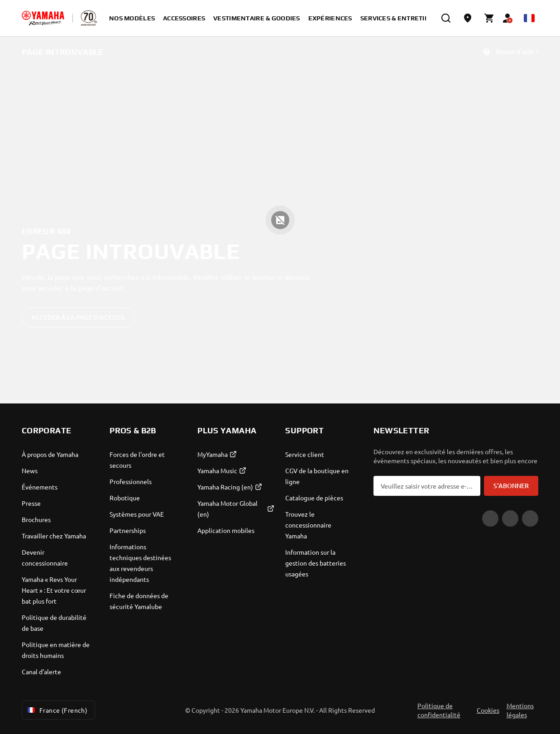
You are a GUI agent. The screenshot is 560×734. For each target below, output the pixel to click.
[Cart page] (489, 18)
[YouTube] (490, 518)
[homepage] (43, 18)
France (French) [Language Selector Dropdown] (57, 710)
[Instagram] (530, 518)
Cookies (488, 710)
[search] (446, 18)
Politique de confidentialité (439, 710)
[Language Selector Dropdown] (529, 18)
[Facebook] (510, 518)
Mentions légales (520, 710)
